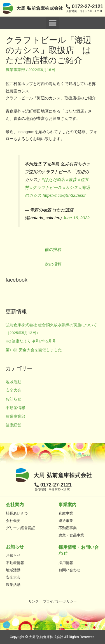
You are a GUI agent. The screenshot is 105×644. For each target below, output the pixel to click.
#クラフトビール (46, 187)
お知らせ (13, 399)
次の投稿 (53, 264)
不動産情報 (15, 408)
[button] (53, 23)
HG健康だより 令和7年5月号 (31, 341)
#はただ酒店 (53, 180)
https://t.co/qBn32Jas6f (64, 195)
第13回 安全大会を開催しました (34, 350)
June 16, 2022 (76, 218)
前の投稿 (53, 250)
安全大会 (13, 390)
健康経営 (13, 425)
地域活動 (13, 382)
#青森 (71, 180)
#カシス (70, 187)
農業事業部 (15, 70)
